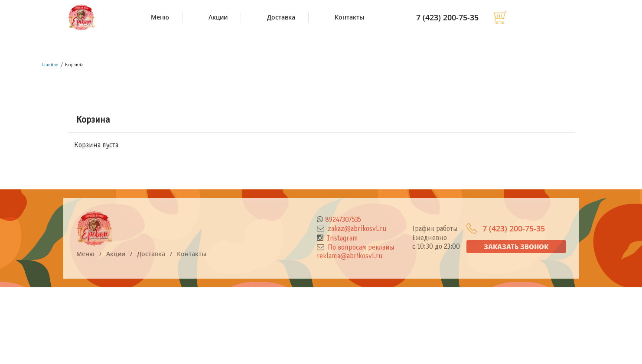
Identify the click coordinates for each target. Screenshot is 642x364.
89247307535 (343, 220)
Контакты (349, 17)
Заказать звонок (516, 247)
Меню (160, 17)
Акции (218, 17)
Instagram (342, 239)
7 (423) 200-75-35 (447, 17)
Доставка (281, 17)
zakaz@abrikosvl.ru (356, 229)
